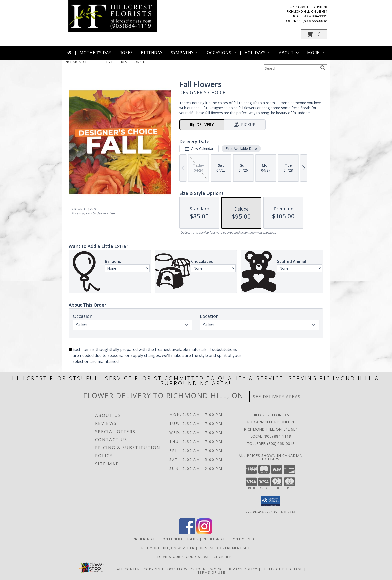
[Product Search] (291, 68)
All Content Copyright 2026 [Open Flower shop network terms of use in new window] (146, 569)
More (316, 53)
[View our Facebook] (187, 533)
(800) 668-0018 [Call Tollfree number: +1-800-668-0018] (281, 443)
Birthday (152, 53)
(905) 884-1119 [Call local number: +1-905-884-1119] (315, 16)
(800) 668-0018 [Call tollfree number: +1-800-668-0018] (315, 21)
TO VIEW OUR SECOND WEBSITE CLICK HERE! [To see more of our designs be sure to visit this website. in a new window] (196, 556)
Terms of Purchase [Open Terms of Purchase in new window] (282, 569)
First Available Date (241, 149)
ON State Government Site (225, 548)
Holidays (258, 53)
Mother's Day (96, 53)
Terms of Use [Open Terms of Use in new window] (212, 572)
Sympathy (185, 53)
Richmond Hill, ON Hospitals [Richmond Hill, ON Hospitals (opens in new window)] (231, 539)
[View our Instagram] (204, 533)
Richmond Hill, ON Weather (168, 548)
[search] (323, 68)
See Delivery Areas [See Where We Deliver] (277, 396)
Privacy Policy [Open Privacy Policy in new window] (242, 569)
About (289, 53)
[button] (314, 34)
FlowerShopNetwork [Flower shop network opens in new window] (200, 569)
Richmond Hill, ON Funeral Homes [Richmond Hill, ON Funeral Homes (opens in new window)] (166, 539)
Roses (126, 53)
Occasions (222, 53)
